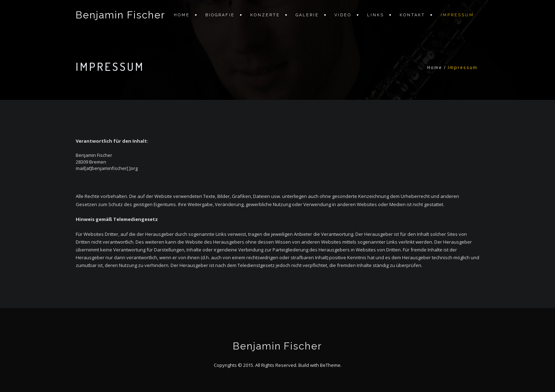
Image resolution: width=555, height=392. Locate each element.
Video (343, 15)
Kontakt (412, 15)
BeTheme (330, 365)
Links (376, 15)
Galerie (307, 15)
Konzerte (265, 15)
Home (182, 15)
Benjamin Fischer (121, 15)
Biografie (220, 15)
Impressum (457, 15)
